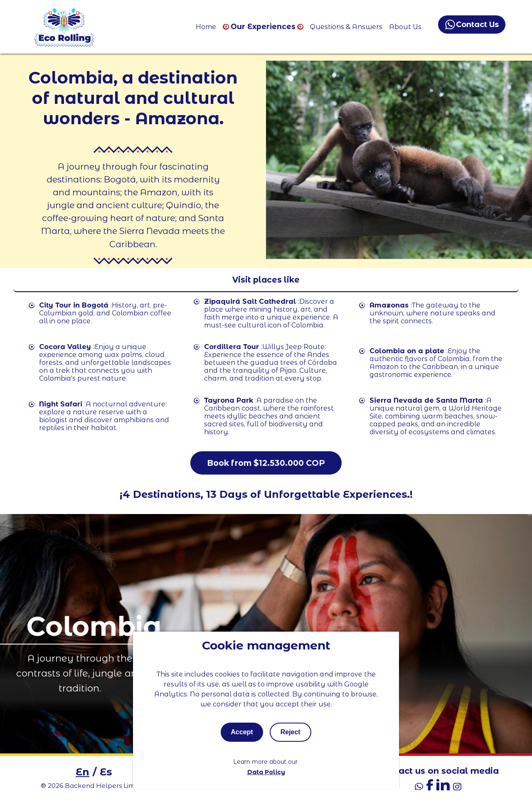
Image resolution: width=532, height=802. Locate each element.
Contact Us (472, 25)
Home (206, 27)
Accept (242, 732)
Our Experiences (263, 26)
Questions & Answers (346, 27)
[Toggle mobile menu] (266, 280)
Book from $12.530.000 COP (266, 463)
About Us (405, 27)
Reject (291, 732)
